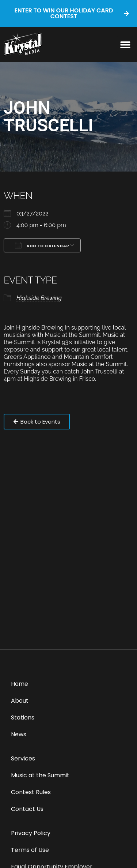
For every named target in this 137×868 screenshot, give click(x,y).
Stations (23, 717)
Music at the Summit (40, 775)
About (20, 701)
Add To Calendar (42, 245)
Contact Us (27, 809)
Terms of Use (30, 850)
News (19, 734)
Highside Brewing (39, 298)
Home (20, 684)
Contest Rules (31, 792)
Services (23, 758)
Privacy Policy (31, 833)
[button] (125, 44)
